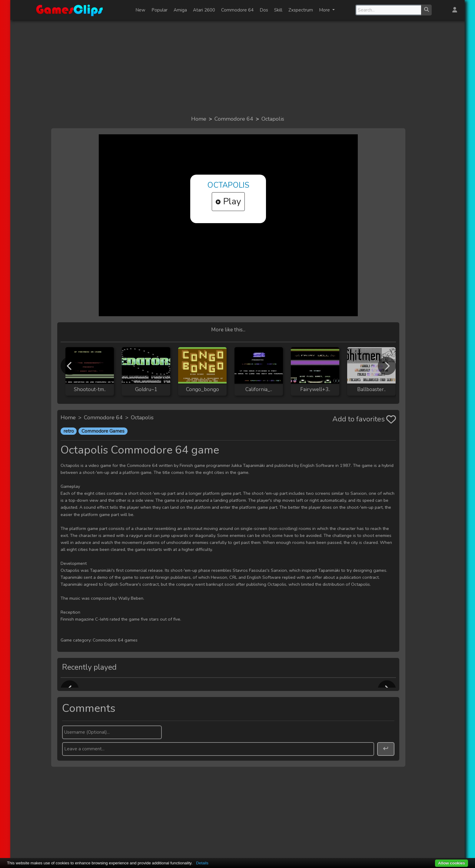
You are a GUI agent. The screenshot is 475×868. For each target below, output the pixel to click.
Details (202, 863)
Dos (264, 10)
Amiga (180, 10)
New (140, 10)
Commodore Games (103, 431)
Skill (278, 10)
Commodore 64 (237, 10)
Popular (159, 10)
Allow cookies (452, 863)
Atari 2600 (204, 10)
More (325, 10)
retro (69, 431)
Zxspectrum (301, 10)
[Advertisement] (237, 67)
